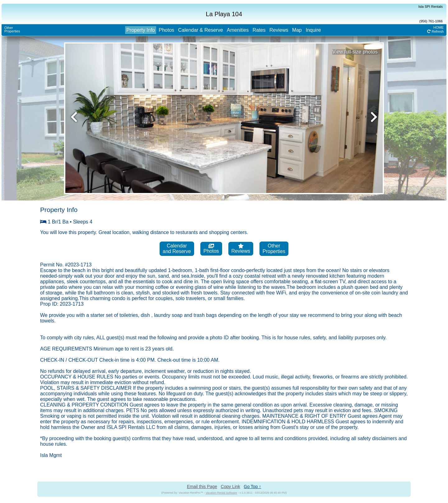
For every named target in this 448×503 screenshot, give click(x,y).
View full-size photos (355, 52)
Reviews (279, 30)
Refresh (435, 31)
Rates (259, 30)
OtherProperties (12, 29)
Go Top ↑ (253, 487)
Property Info (141, 30)
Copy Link (231, 487)
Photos (166, 30)
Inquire (313, 30)
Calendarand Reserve (177, 249)
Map (297, 30)
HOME (439, 27)
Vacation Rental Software (221, 493)
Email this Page (202, 487)
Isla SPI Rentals (431, 7)
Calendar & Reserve (200, 30)
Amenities (238, 30)
